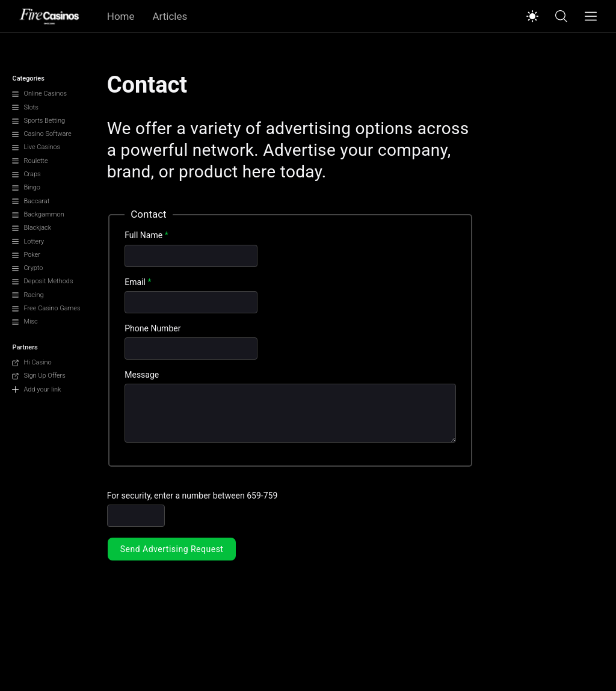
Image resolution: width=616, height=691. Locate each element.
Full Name (146, 235)
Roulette (30, 161)
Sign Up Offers (38, 376)
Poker (26, 255)
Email (138, 282)
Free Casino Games (46, 308)
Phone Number (152, 328)
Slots (25, 107)
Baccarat (31, 201)
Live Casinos (36, 147)
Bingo (26, 187)
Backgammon (38, 214)
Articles (170, 16)
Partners (25, 347)
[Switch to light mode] (532, 16)
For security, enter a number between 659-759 (192, 496)
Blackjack (32, 228)
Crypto (27, 268)
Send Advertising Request (172, 549)
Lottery (28, 241)
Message (142, 375)
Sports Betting (38, 121)
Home (121, 16)
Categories (28, 78)
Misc (25, 321)
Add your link (36, 389)
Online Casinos (39, 94)
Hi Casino (32, 362)
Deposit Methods (42, 281)
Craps (26, 174)
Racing (28, 295)
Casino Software (42, 134)
